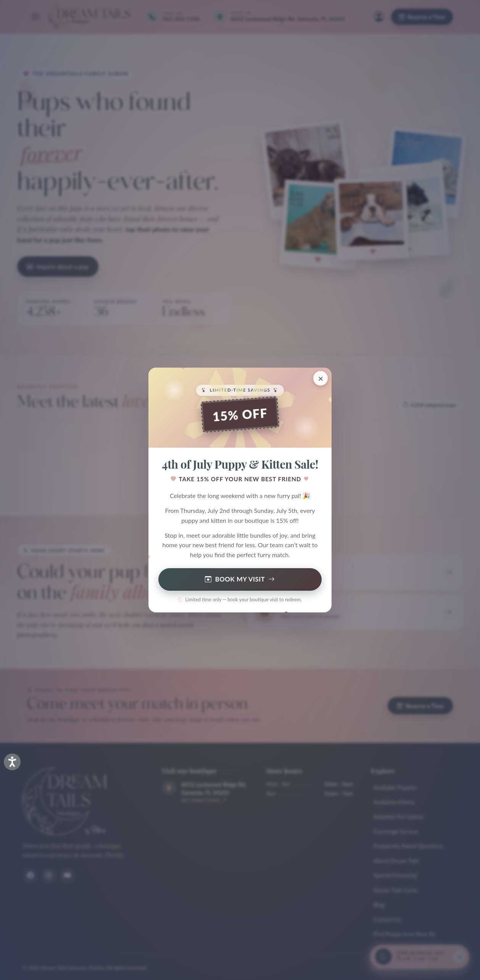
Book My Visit (240, 579)
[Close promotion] (321, 378)
